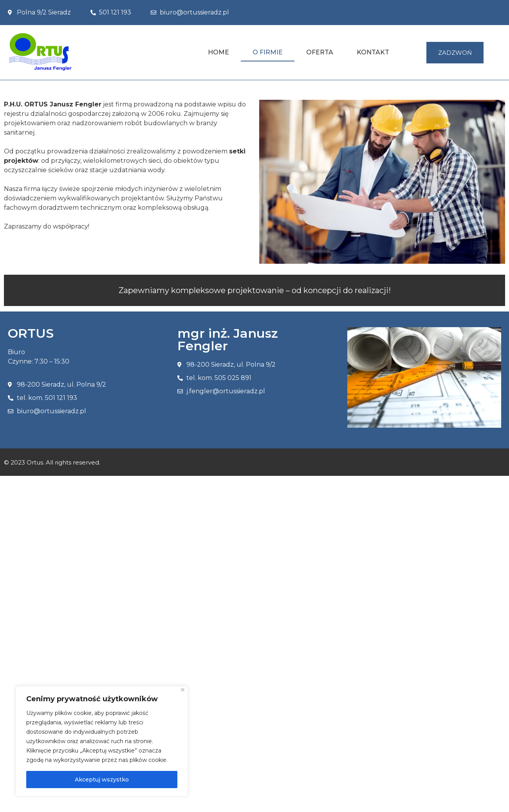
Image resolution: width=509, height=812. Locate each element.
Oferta (320, 52)
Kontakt (373, 52)
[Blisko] (183, 690)
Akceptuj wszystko (102, 780)
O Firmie (268, 52)
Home (218, 52)
